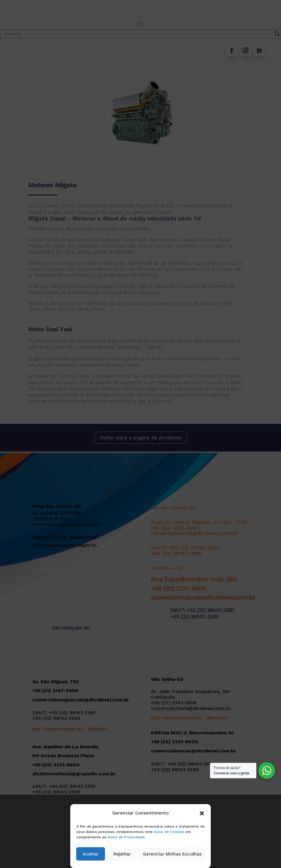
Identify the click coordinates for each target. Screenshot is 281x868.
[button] (202, 813)
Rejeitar (122, 854)
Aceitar (91, 854)
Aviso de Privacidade (126, 837)
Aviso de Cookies (169, 832)
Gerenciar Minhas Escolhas (172, 854)
